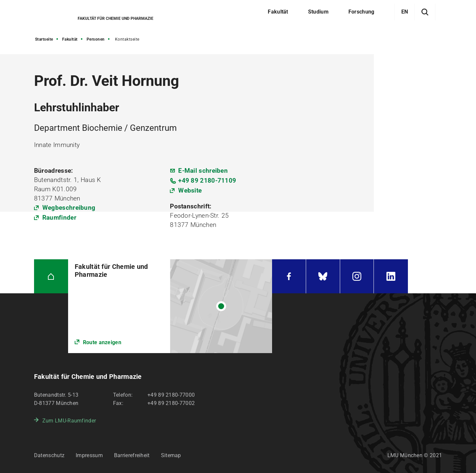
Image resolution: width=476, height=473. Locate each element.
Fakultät (70, 39)
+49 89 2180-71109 (207, 181)
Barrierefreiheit (132, 455)
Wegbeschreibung (69, 208)
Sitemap (171, 455)
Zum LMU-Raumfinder (69, 421)
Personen (96, 39)
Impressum (89, 455)
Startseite (44, 39)
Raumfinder (59, 218)
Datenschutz (49, 455)
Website (190, 190)
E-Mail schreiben (203, 171)
